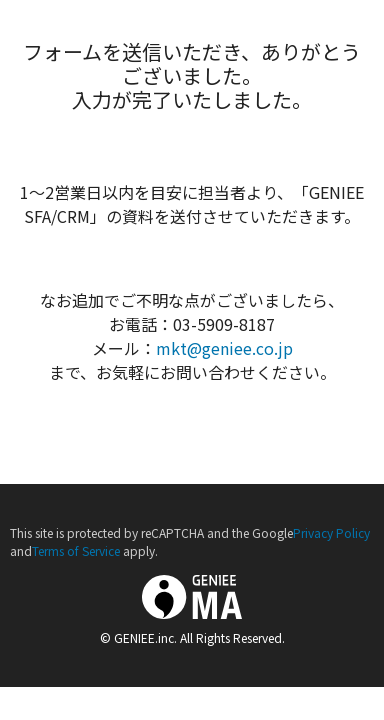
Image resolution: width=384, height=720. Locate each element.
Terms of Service (76, 550)
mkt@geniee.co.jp (224, 348)
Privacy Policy (331, 532)
